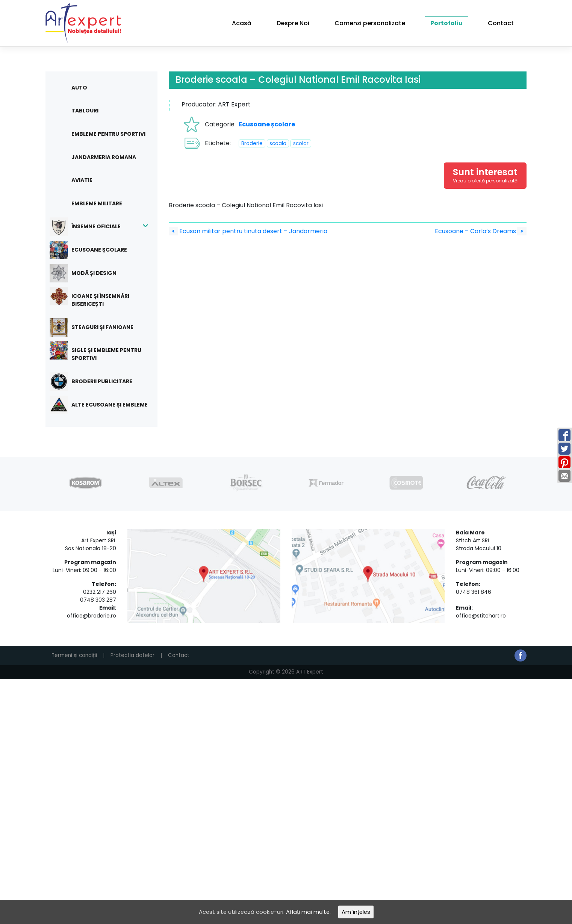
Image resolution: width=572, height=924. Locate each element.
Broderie (252, 143)
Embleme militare (97, 203)
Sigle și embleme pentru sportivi (101, 351)
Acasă (242, 23)
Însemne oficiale (91, 227)
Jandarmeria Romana (104, 157)
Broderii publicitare (96, 382)
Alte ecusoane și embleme (104, 405)
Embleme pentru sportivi (108, 134)
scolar (301, 143)
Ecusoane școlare (94, 250)
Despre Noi (293, 23)
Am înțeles (360, 911)
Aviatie (82, 180)
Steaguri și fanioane (97, 327)
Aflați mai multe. (310, 911)
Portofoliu (446, 23)
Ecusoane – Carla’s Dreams (481, 231)
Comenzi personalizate (370, 23)
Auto (79, 88)
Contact (501, 23)
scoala (278, 143)
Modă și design (89, 273)
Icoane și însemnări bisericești (95, 297)
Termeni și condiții (74, 655)
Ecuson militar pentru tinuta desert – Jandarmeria (248, 231)
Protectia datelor (132, 655)
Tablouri (85, 111)
